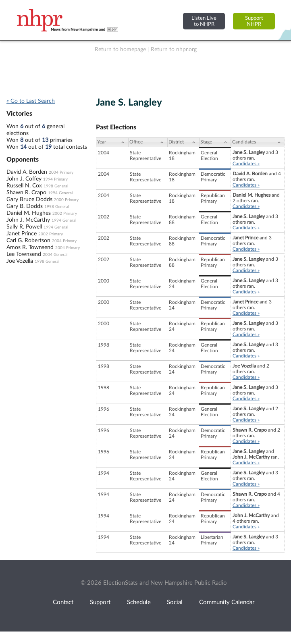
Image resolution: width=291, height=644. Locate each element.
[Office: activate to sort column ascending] (148, 142)
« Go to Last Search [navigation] (31, 101)
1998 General (56, 186)
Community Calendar (227, 602)
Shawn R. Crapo (26, 193)
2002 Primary (65, 214)
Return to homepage (120, 50)
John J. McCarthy (28, 220)
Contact (63, 602)
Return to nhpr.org (174, 50)
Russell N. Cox (24, 186)
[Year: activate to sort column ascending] (112, 142)
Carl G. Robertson (28, 241)
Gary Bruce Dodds (29, 199)
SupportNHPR (254, 21)
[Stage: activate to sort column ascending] (215, 142)
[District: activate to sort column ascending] (183, 142)
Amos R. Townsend (30, 247)
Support (100, 602)
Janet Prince (22, 234)
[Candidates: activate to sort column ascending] (258, 142)
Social (175, 602)
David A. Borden (27, 172)
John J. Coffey (24, 179)
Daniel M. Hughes (29, 213)
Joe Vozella (20, 261)
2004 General (55, 255)
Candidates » (246, 164)
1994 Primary (55, 179)
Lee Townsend (24, 254)
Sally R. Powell (24, 227)
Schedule (139, 602)
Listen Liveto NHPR (204, 21)
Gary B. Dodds (25, 206)
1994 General (60, 193)
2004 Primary (61, 172)
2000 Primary (66, 200)
